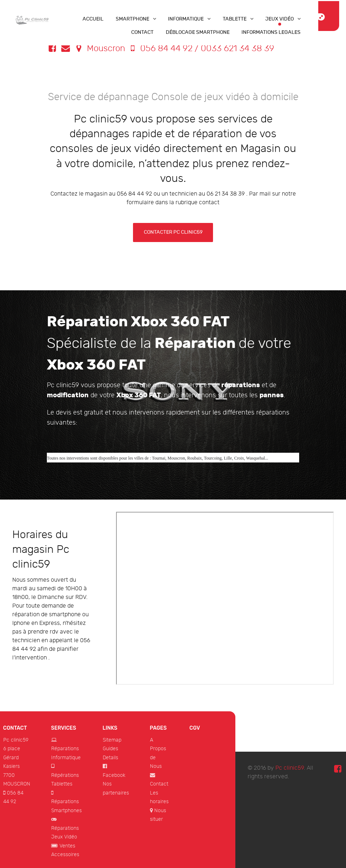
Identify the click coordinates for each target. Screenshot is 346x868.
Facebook (114, 775)
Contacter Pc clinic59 (173, 232)
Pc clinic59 (16, 740)
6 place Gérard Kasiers (12, 757)
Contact (159, 784)
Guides (110, 749)
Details (110, 758)
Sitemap (112, 740)
